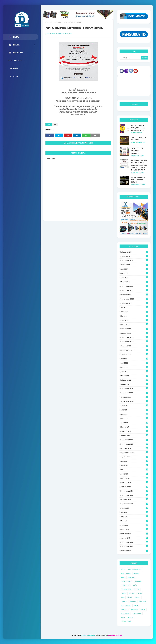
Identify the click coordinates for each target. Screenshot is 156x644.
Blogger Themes (115, 635)
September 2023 (134, 299)
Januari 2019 (134, 538)
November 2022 (134, 342)
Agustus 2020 (134, 457)
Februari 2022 (134, 380)
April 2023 (134, 320)
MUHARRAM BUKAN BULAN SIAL (138, 139)
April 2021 (134, 423)
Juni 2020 (134, 465)
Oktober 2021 (134, 397)
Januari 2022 (134, 384)
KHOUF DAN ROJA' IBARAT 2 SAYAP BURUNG (138, 180)
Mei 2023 (134, 316)
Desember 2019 (134, 491)
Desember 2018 (134, 542)
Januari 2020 (134, 487)
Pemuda (134, 609)
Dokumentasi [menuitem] (15, 61)
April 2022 (134, 372)
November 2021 (134, 393)
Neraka (136, 605)
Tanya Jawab (126, 622)
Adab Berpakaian (135, 569)
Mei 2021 (134, 418)
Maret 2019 (134, 529)
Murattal (143, 601)
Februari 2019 (134, 534)
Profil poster (125, 613)
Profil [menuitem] (14, 45)
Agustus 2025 (134, 256)
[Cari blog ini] (130, 58)
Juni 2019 (134, 517)
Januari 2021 (134, 436)
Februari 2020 (134, 482)
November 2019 (134, 495)
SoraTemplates (88, 635)
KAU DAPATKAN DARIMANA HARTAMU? (137, 151)
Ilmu (123, 597)
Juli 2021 (134, 410)
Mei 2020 (134, 470)
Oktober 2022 (134, 346)
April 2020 (134, 474)
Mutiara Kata (126, 605)
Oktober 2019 (134, 500)
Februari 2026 (134, 252)
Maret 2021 (134, 427)
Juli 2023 (134, 307)
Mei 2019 (134, 521)
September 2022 (134, 350)
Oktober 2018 (134, 551)
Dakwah (138, 581)
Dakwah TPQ (125, 585)
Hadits (131, 593)
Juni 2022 (134, 363)
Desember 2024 (134, 261)
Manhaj (133, 601)
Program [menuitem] (16, 53)
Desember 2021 (134, 389)
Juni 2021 (134, 414)
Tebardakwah (52, 34)
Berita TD (132, 577)
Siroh (123, 617)
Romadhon (137, 613)
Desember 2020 (134, 440)
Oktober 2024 (134, 265)
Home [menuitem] (14, 37)
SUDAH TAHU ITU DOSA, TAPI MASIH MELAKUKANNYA (138, 128)
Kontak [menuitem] (14, 77)
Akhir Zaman (126, 573)
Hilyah (139, 593)
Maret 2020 (134, 478)
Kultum (138, 597)
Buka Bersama (126, 581)
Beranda (49, 23)
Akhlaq (136, 573)
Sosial (130, 617)
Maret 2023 (134, 325)
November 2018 (134, 547)
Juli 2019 (134, 512)
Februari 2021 (134, 431)
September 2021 (134, 401)
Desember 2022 (134, 337)
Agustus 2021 (134, 406)
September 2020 (134, 453)
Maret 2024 (134, 282)
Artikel (123, 577)
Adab (123, 569)
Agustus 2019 (134, 508)
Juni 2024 (134, 269)
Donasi (137, 589)
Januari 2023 (134, 333)
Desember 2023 (134, 286)
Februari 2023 (134, 329)
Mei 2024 (134, 273)
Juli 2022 (134, 359)
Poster (143, 609)
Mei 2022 (134, 367)
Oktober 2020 (134, 448)
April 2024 (134, 278)
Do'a (55, 23)
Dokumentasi (126, 589)
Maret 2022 (134, 376)
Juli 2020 (134, 461)
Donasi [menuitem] (14, 69)
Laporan (124, 601)
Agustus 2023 (134, 303)
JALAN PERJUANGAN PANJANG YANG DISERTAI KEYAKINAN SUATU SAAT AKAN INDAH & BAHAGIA (139, 165)
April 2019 (134, 525)
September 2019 (134, 504)
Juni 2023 (134, 312)
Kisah (130, 597)
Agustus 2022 (134, 354)
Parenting (124, 609)
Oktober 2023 (134, 295)
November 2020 (134, 444)
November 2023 (134, 290)
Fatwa (123, 593)
